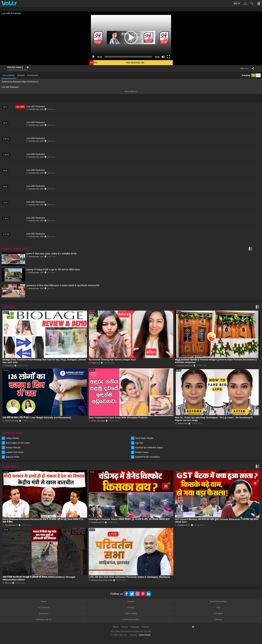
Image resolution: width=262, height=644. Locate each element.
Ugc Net (139, 443)
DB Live (8, 583)
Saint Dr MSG (13, 457)
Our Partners (44, 607)
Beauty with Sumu (98, 421)
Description (9, 75)
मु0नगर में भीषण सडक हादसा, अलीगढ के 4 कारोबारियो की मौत (51, 254)
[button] (131, 38)
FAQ (218, 607)
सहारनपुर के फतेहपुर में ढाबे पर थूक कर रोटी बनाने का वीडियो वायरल (53, 270)
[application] (131, 38)
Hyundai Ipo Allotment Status (149, 448)
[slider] (128, 57)
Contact (131, 601)
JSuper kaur (96, 363)
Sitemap (218, 620)
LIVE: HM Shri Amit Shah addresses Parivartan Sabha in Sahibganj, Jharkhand (129, 577)
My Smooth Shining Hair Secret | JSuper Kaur (112, 360)
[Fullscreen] (168, 57)
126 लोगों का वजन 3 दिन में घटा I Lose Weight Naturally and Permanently (37, 418)
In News (131, 607)
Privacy (124, 627)
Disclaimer (44, 614)
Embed (21, 75)
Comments (33, 75)
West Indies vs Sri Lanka (18, 443)
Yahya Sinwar (12, 438)
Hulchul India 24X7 (17, 67)
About (44, 601)
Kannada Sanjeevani (185, 365)
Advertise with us (44, 620)
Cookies (145, 627)
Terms (116, 627)
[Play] (94, 57)
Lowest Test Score (15, 452)
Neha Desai (9, 365)
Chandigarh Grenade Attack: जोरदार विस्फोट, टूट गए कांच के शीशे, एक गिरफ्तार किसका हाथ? (129, 519)
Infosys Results (13, 448)
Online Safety (131, 614)
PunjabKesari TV (12, 525)
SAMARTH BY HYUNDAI (147, 457)
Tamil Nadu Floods (144, 438)
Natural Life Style (12, 421)
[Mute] (163, 57)
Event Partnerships (218, 601)
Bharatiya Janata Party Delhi (102, 580)
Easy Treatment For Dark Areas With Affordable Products (118, 418)
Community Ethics (131, 620)
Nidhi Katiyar (183, 423)
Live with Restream (36, 106)
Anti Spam (218, 614)
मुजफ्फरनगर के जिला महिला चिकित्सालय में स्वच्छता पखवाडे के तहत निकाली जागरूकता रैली (63, 286)
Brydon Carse (142, 452)
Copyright (135, 627)
